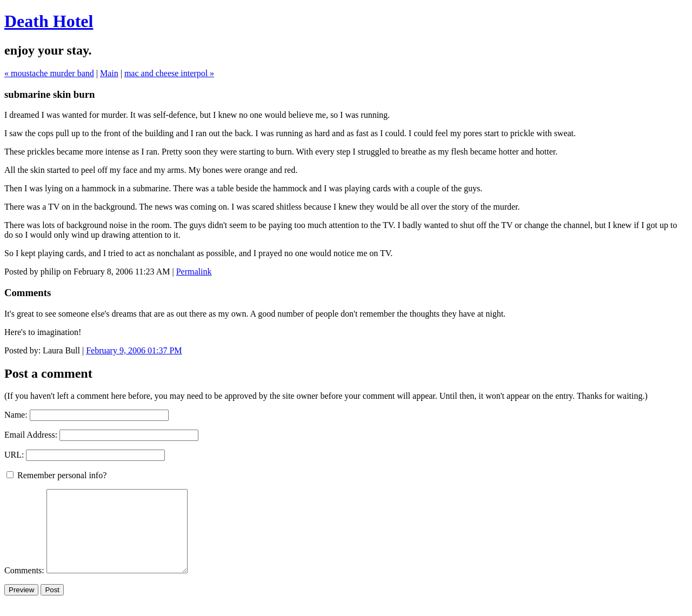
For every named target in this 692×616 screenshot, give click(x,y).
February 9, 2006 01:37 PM (134, 350)
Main (109, 73)
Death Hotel (49, 21)
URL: (14, 455)
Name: (16, 415)
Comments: (25, 587)
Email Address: (31, 435)
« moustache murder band (49, 73)
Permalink (194, 272)
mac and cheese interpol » (169, 73)
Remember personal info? (56, 475)
